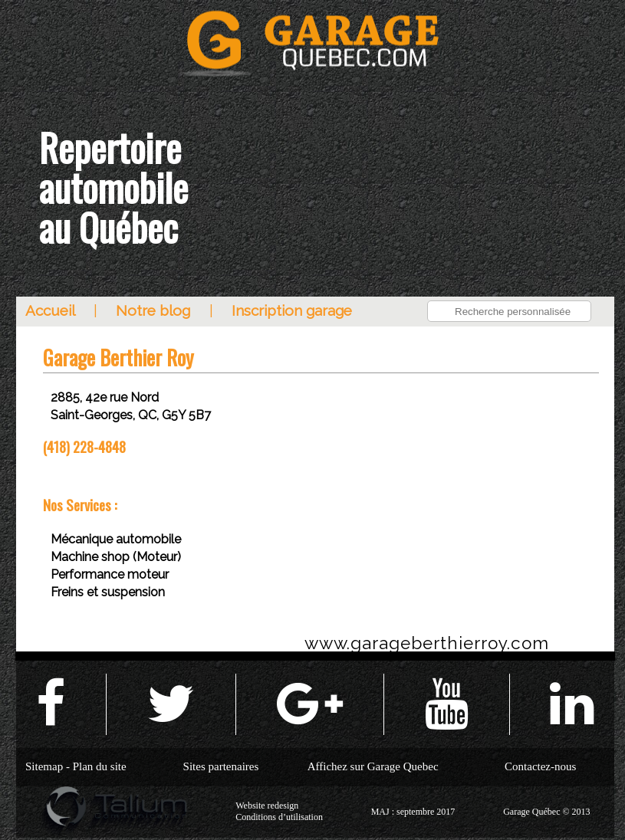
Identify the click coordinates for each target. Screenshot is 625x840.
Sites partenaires (221, 766)
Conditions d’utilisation (279, 817)
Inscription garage (292, 310)
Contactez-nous (540, 766)
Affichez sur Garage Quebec (373, 766)
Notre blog (153, 310)
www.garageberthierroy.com (427, 643)
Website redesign (267, 806)
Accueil (50, 310)
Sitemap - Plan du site (76, 766)
